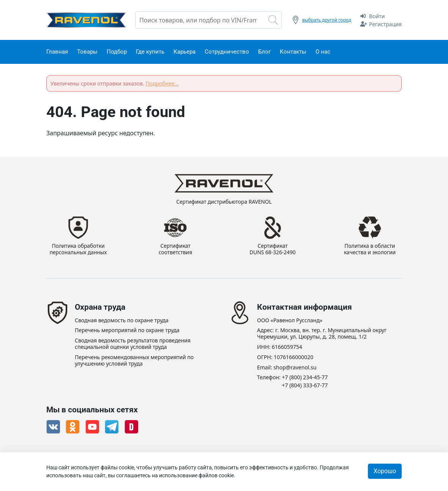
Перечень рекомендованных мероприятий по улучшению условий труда (134, 361)
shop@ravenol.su (295, 368)
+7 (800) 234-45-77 (305, 378)
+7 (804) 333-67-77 (305, 386)
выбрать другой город (327, 20)
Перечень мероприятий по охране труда (127, 331)
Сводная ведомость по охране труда (122, 321)
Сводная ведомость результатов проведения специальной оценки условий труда (133, 344)
